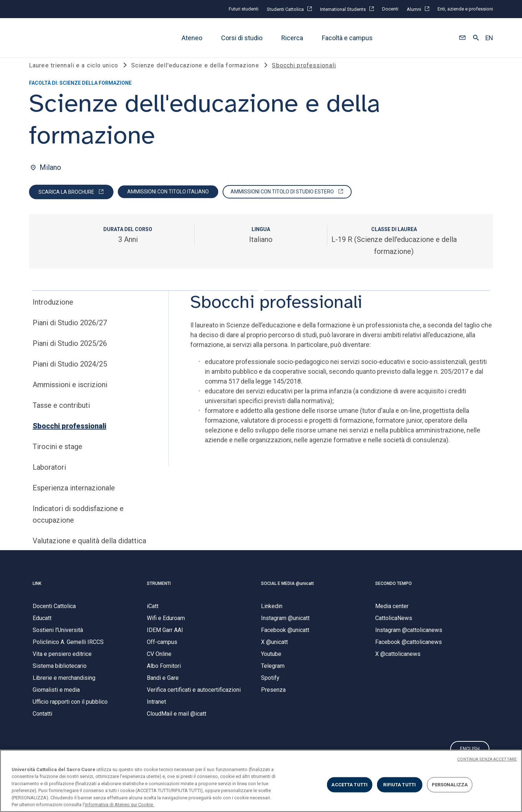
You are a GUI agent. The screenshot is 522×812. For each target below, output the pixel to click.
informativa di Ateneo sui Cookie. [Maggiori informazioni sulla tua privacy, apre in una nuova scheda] (119, 805)
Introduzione (53, 311)
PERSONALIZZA (450, 785)
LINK (37, 593)
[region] (261, 781)
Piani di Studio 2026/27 (70, 332)
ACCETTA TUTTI (349, 785)
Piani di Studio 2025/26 (70, 353)
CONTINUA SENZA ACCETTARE (487, 759)
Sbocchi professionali (69, 435)
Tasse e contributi (61, 415)
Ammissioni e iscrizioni (70, 394)
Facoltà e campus (347, 38)
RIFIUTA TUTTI (399, 785)
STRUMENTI (159, 593)
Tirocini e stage (57, 456)
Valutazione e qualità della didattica (89, 550)
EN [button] (489, 38)
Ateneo (192, 38)
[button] (462, 38)
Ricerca (292, 38)
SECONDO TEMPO (393, 593)
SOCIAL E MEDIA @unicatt (287, 593)
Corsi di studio (242, 38)
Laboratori (49, 477)
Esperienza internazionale (74, 497)
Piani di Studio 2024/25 (70, 373)
